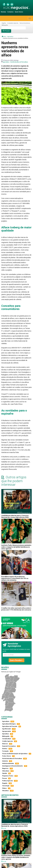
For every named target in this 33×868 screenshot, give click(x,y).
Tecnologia (6, 786)
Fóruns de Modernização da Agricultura (15, 754)
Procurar (6, 31)
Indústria (5, 761)
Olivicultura (6, 771)
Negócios (5, 768)
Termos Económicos (25, 23)
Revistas (3, 12)
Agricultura (10, 36)
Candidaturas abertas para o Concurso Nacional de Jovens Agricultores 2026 (15, 516)
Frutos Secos (7, 756)
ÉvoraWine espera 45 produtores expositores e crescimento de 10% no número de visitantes (15, 578)
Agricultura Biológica (9, 724)
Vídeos (4, 788)
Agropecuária (7, 731)
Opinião (5, 773)
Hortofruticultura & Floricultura (19, 62)
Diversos (5, 744)
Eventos (5, 749)
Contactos (10, 12)
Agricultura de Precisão (10, 726)
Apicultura (5, 734)
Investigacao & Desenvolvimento (12, 766)
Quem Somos (19, 12)
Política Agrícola (7, 781)
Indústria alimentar (8, 763)
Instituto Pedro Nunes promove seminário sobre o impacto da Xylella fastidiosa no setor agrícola (16, 547)
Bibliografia (5, 25)
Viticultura (5, 791)
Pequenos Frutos (8, 776)
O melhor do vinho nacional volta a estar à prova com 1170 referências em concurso (16, 609)
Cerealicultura (7, 739)
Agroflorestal (6, 729)
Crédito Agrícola (7, 741)
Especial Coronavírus (9, 746)
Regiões (4, 23)
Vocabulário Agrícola (13, 23)
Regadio (5, 783)
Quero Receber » (16, 660)
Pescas (5, 778)
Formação (5, 751)
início (4, 36)
